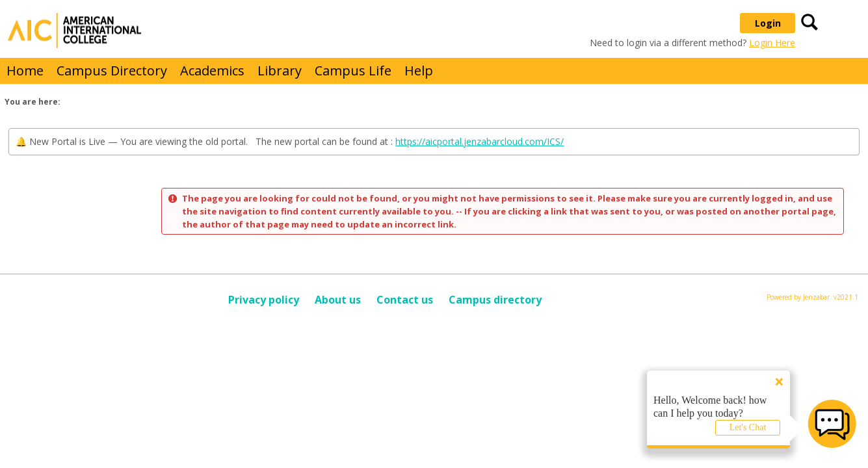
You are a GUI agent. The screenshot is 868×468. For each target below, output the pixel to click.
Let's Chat (748, 427)
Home (25, 71)
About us (338, 300)
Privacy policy (264, 300)
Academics (212, 71)
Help (419, 71)
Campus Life (353, 71)
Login (768, 23)
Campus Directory (112, 71)
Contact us (405, 300)
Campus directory (495, 300)
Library (280, 71)
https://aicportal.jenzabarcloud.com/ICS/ (480, 141)
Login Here (772, 43)
